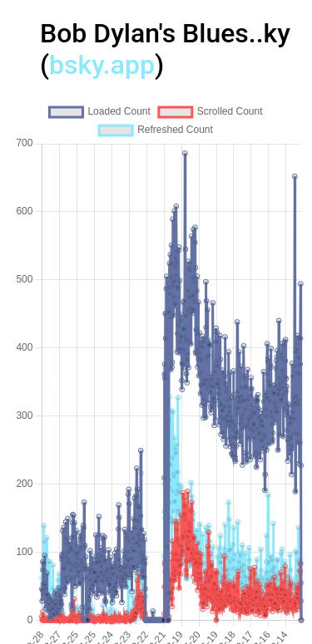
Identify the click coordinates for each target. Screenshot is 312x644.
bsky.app (102, 65)
